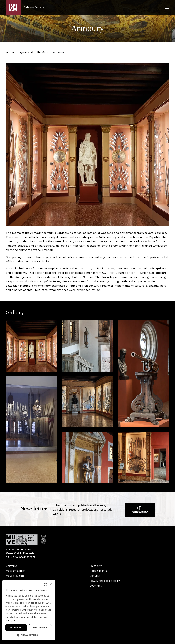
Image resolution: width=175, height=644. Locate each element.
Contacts (95, 576)
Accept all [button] (16, 627)
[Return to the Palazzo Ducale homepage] (25, 7)
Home (10, 52)
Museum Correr (15, 571)
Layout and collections (33, 52)
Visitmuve (12, 566)
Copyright (96, 586)
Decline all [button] (40, 627)
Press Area (96, 566)
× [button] (50, 584)
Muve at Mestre (15, 576)
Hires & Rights (98, 571)
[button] (167, 7)
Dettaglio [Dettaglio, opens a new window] (10, 621)
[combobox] (46, 585)
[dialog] (29, 610)
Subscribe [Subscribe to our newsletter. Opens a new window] (140, 511)
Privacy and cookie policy (105, 581)
